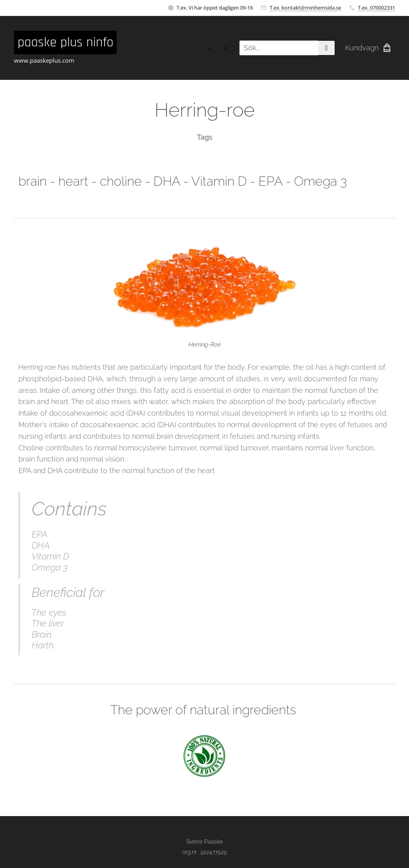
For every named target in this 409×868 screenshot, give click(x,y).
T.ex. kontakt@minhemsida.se (305, 8)
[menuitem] (143, 48)
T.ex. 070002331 (376, 8)
